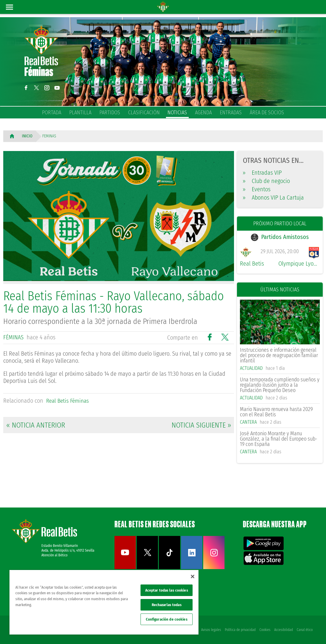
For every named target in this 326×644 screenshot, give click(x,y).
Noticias (177, 113)
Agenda (203, 113)
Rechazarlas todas (167, 605)
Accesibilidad (283, 630)
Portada (52, 113)
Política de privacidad (239, 630)
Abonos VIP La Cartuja (273, 197)
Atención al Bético (54, 555)
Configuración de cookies (167, 619)
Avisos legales (210, 630)
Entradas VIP (262, 173)
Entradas (231, 113)
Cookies (264, 630)
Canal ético (305, 630)
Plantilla (80, 113)
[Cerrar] (193, 576)
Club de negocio (266, 181)
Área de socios (267, 113)
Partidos (110, 113)
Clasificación (144, 113)
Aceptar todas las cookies (167, 590)
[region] (104, 602)
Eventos (257, 189)
